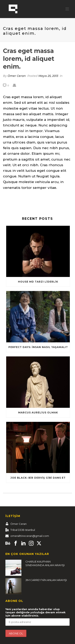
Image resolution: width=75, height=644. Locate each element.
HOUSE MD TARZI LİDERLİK (38, 282)
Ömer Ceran (17, 76)
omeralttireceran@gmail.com (30, 536)
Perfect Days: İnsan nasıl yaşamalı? (38, 347)
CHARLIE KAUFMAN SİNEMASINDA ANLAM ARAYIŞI (45, 563)
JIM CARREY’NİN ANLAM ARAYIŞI (46, 580)
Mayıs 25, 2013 (48, 76)
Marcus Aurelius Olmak (38, 413)
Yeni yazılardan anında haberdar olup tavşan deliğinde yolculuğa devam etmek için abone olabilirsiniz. (35, 612)
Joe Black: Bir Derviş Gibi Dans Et (38, 478)
